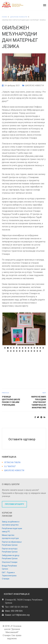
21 (26, 351)
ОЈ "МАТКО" (10, 466)
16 (11, 351)
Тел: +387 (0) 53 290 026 (17, 607)
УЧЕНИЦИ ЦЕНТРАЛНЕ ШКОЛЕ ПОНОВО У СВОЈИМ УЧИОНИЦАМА (11, 401)
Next (42, 329)
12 (37, 348)
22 (28, 351)
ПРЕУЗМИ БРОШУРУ (14, 504)
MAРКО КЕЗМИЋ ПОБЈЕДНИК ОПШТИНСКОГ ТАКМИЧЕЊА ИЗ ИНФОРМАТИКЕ (39, 402)
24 (34, 351)
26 (40, 351)
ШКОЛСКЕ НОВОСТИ (34, 86)
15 (8, 351)
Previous (6, 329)
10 (31, 348)
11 (34, 348)
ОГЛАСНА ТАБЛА (12, 462)
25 (37, 351)
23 (31, 351)
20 (23, 351)
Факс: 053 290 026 (14, 611)
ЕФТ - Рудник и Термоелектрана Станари (9, 576)
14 (43, 348)
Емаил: (17, 615)
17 (14, 351)
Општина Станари (10, 562)
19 (20, 351)
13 (40, 348)
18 (17, 351)
